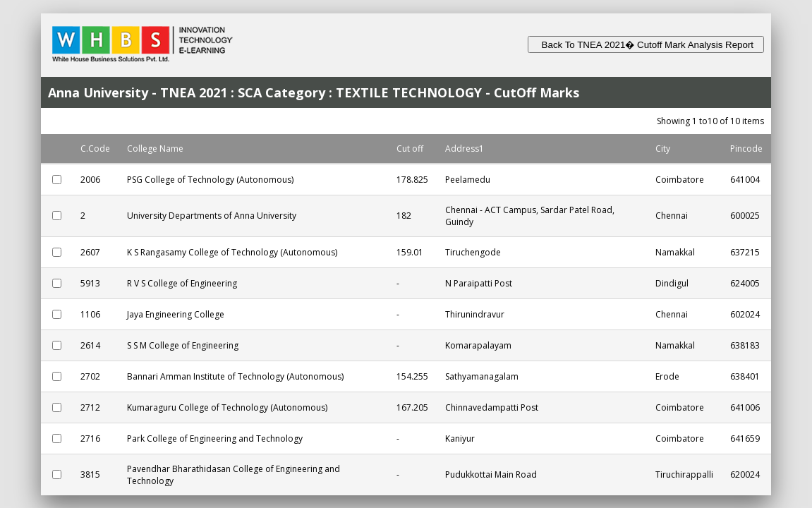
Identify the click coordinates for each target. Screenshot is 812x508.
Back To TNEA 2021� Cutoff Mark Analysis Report (646, 45)
